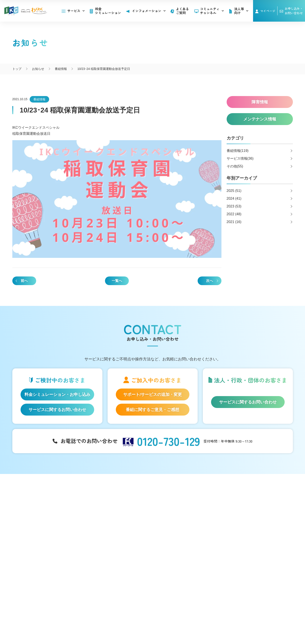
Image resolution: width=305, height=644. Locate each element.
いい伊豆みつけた (110, 542)
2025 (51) (234, 191)
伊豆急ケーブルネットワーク (152, 587)
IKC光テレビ (39, 520)
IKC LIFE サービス (43, 544)
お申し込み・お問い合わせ (254, 517)
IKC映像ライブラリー (111, 530)
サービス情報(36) (240, 158)
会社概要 (112, 622)
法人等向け (179, 538)
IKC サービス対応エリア (47, 551)
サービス (76, 11)
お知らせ (177, 506)
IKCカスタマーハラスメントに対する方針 (113, 627)
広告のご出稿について (186, 546)
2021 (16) (234, 222)
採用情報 (240, 526)
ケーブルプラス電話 (45, 527)
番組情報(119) (238, 151)
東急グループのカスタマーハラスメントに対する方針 (184, 627)
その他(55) (235, 166)
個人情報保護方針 (168, 622)
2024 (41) (234, 198)
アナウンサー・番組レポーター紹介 (121, 512)
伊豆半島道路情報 (110, 551)
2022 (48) (234, 214)
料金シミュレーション (108, 11)
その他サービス (182, 559)
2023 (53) (234, 206)
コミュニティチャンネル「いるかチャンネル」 (115, 501)
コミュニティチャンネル (212, 11)
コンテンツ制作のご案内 (188, 553)
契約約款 (193, 622)
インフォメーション (186, 499)
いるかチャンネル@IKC (91, 587)
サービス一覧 (41, 499)
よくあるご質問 (182, 11)
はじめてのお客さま (45, 506)
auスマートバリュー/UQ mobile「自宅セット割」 (50, 536)
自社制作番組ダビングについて (109, 521)
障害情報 (177, 513)
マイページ (268, 11)
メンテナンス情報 (183, 520)
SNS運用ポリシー (137, 622)
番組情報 (39, 99)
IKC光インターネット (45, 513)
